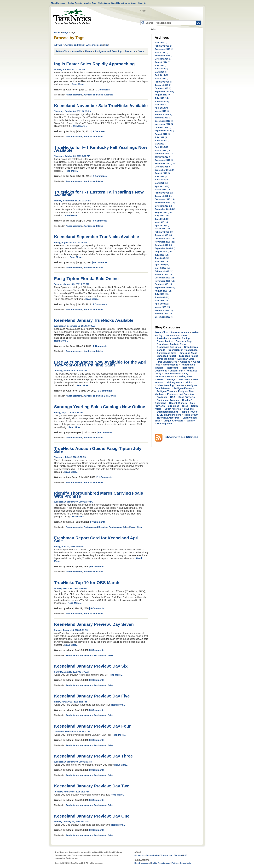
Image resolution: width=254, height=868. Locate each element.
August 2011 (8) (163, 173)
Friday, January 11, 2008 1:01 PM (70, 702)
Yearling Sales (165, 424)
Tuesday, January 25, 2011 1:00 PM (72, 284)
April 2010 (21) (162, 225)
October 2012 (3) (163, 127)
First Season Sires (167, 362)
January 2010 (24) (164, 235)
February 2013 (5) (163, 114)
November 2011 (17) (165, 163)
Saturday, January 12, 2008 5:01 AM (72, 672)
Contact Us (139, 855)
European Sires (186, 359)
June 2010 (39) (162, 219)
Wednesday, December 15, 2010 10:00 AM (75, 326)
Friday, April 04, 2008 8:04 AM (69, 546)
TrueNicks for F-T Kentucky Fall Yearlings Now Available (101, 149)
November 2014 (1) (164, 56)
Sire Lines (173, 406)
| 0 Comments (102, 90)
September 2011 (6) (164, 170)
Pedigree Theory (166, 391)
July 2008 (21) (162, 294)
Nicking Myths (175, 382)
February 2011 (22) (164, 193)
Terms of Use (166, 855)
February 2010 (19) (164, 232)
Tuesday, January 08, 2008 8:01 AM (72, 792)
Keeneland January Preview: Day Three (93, 756)
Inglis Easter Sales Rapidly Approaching (94, 64)
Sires (141, 51)
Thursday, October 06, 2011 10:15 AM (73, 111)
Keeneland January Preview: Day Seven (94, 624)
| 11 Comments (104, 477)
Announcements (94, 45)
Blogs (65, 32)
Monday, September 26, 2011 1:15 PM (73, 201)
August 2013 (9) (163, 95)
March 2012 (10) (163, 150)
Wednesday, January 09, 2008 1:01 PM (73, 762)
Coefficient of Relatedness (183, 350)
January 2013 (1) (163, 118)
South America (173, 409)
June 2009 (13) (162, 258)
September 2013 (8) (164, 91)
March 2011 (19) (163, 190)
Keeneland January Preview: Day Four (92, 726)
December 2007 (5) (164, 317)
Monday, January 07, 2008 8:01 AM (71, 822)
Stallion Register (75, 3)
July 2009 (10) (162, 255)
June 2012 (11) (162, 141)
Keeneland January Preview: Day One (92, 816)
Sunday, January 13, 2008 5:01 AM (71, 630)
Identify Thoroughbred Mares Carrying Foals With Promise (99, 495)
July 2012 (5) (161, 137)
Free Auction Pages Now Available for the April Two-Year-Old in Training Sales (101, 364)
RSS (106, 45)
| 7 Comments (98, 522)
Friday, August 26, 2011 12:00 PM (71, 242)
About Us (142, 3)
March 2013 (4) (162, 111)
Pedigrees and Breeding (108, 51)
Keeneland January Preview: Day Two (92, 786)
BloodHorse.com (58, 3)
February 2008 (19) (164, 310)
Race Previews (187, 397)
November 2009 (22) (165, 242)
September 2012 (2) (164, 131)
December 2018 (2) (164, 49)
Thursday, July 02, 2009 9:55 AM (70, 457)
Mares (89, 51)
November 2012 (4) (164, 124)
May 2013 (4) (161, 105)
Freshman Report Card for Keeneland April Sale (97, 539)
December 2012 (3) (164, 121)
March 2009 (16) (163, 268)
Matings (171, 379)
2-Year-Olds (62, 51)
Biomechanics (165, 341)
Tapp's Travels (190, 412)
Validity (191, 421)
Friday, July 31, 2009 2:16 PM (69, 412)
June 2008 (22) (162, 297)
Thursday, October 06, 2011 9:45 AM (72, 156)
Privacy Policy (152, 855)
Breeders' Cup (184, 341)
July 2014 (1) (161, 65)
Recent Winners (178, 403)
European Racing (189, 356)
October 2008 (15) (164, 284)
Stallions (189, 409)
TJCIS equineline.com (169, 415)
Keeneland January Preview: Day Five (92, 696)
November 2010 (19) (165, 203)
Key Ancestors (173, 374)
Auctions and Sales (74, 45)
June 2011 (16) (162, 180)
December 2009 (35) (165, 239)
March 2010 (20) (163, 229)
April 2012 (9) (161, 147)
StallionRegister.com (161, 863)
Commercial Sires (167, 353)
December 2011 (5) (164, 160)
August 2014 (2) (163, 62)
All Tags (58, 45)
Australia (77, 51)
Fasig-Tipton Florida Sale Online (86, 279)
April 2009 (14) (162, 265)
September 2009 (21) (165, 248)
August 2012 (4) (163, 134)
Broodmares (191, 347)
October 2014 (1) (163, 59)
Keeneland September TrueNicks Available (97, 237)
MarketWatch (104, 3)
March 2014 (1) (162, 78)
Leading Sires (185, 376)
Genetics (185, 362)
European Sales (165, 359)
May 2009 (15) (162, 261)
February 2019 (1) (163, 46)
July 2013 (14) (162, 98)
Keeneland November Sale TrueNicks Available (101, 106)
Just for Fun (177, 371)
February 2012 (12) (164, 154)
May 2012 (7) (161, 144)
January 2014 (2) (163, 85)
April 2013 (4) (161, 108)
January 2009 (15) (164, 274)
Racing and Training (168, 400)
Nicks (189, 382)
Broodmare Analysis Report (172, 344)
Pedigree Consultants (181, 863)
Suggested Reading (168, 412)
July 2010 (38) (162, 216)
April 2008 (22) (162, 304)
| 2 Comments (99, 304)
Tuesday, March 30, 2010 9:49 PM (71, 371)
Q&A (173, 397)
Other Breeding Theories (170, 385)
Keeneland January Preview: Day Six (91, 666)
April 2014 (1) (161, 75)
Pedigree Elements (184, 388)
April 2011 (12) (162, 186)
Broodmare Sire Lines (169, 347)
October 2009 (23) (164, 245)
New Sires (184, 379)
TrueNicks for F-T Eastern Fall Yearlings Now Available (99, 194)
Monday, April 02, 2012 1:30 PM (70, 69)
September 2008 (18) (165, 287)
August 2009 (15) (163, 252)
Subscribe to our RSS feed (181, 437)
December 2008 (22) (165, 278)
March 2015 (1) (162, 52)
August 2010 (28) (163, 212)
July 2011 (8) (161, 176)
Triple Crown (191, 415)
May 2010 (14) (162, 222)
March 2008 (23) (163, 307)
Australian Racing (180, 338)
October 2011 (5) (163, 167)
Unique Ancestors (173, 421)
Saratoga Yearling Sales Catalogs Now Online (100, 407)
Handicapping (171, 365)
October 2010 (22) (164, 206)
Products (130, 51)
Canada (161, 350)
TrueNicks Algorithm (168, 418)
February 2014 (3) (163, 82)
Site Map (178, 855)
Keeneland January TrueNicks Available (94, 320)
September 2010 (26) (165, 209)
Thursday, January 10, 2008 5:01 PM (72, 732)
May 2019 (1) (161, 42)
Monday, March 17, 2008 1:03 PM (70, 588)
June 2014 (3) (161, 69)
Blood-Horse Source (120, 3)
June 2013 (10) (162, 101)
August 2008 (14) (163, 291)
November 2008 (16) (165, 281)
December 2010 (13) (165, 199)
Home (72, 17)
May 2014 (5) (161, 72)
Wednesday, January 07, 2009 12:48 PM (74, 502)
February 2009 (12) (164, 271)
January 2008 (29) (164, 314)
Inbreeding (173, 368)
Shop (134, 3)
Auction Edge (90, 3)
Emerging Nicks (188, 353)
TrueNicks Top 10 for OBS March (87, 583)
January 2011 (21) (164, 196)
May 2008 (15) (162, 301)
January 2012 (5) (163, 157)
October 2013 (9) (163, 88)
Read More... (79, 84)
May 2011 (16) (162, 183)
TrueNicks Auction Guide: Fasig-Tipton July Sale (98, 450)
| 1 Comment (98, 131)
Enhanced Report (166, 356)
